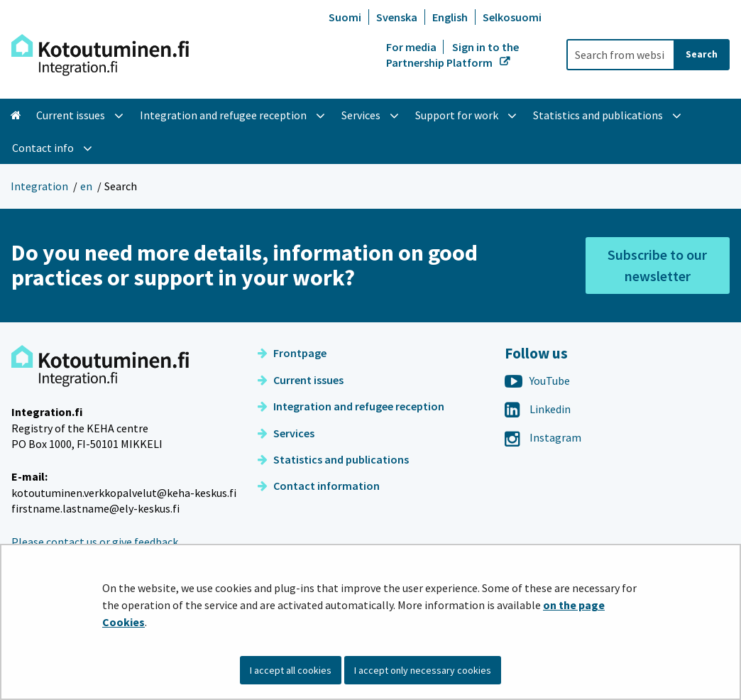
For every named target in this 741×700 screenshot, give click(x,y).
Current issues (301, 380)
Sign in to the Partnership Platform (452, 55)
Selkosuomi (512, 17)
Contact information (319, 486)
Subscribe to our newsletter (657, 265)
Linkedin (538, 409)
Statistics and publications (333, 459)
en (86, 186)
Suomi (345, 17)
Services (286, 433)
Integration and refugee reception (351, 406)
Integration (39, 186)
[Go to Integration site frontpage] (100, 55)
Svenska (397, 17)
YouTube (537, 381)
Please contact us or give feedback (95, 542)
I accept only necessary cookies (423, 670)
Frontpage (292, 353)
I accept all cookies (291, 670)
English (450, 17)
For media (412, 47)
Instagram (543, 437)
